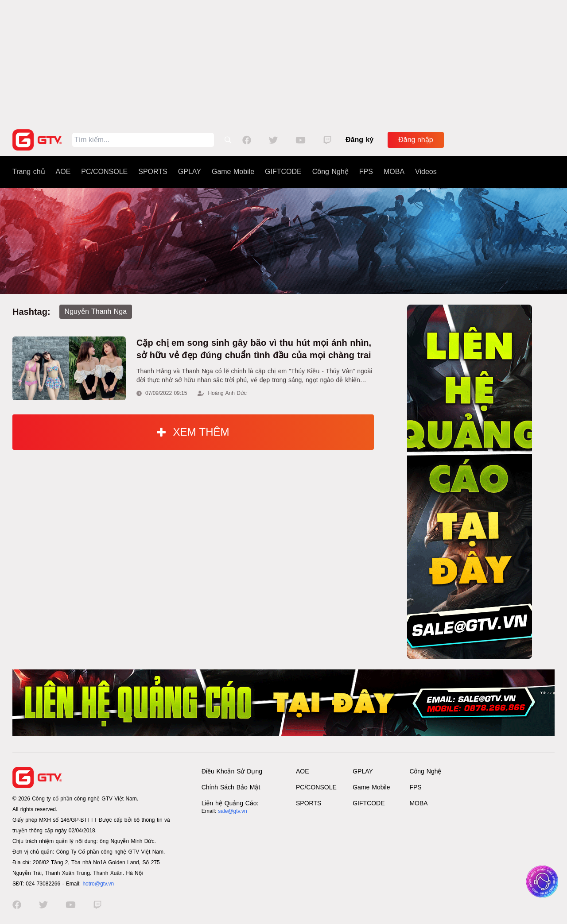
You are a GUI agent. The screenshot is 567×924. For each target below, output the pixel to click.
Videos (426, 172)
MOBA (394, 172)
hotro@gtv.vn (98, 884)
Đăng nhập (416, 140)
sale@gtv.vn (232, 811)
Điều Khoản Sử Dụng (232, 771)
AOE (63, 172)
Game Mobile (233, 172)
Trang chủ (29, 172)
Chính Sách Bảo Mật (231, 787)
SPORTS (153, 172)
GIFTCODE (283, 172)
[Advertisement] (283, 62)
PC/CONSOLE (104, 172)
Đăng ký (359, 140)
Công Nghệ (330, 172)
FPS (366, 172)
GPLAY (190, 172)
